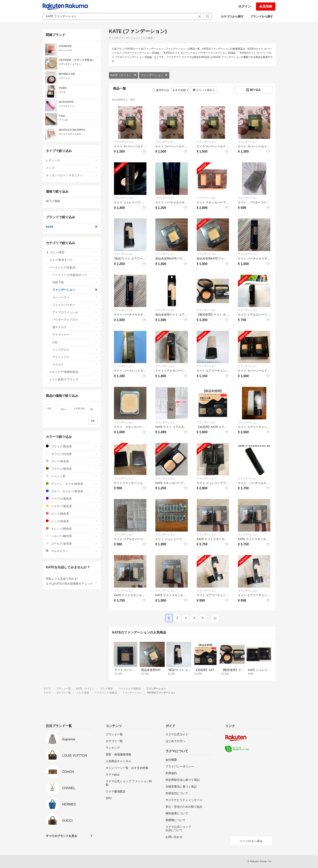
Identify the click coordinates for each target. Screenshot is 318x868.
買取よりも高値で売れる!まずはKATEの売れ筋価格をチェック (72, 581)
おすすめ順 (180, 90)
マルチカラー (72, 551)
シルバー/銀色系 (72, 536)
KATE (72, 227)
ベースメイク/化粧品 (73, 267)
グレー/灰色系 (72, 461)
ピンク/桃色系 (72, 514)
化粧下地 (75, 282)
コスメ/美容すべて (73, 260)
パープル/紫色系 (72, 499)
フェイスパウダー (75, 305)
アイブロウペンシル (75, 312)
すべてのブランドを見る (61, 836)
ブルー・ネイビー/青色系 (72, 491)
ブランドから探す (262, 16)
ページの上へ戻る (251, 841)
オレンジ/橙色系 (72, 529)
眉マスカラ (75, 327)
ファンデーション (154, 75)
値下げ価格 (72, 201)
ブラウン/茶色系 (72, 469)
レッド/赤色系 (72, 521)
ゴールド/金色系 (72, 543)
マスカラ (75, 365)
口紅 (75, 342)
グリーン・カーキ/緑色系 (72, 484)
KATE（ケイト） (124, 75)
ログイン (245, 6)
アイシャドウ (75, 357)
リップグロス (75, 350)
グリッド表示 (204, 90)
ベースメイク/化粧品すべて (75, 275)
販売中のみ (161, 90)
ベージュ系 (72, 476)
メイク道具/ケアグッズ (73, 379)
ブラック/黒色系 (72, 446)
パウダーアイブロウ (75, 320)
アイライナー (75, 335)
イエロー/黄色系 (72, 506)
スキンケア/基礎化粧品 (73, 372)
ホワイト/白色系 (72, 454)
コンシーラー (75, 297)
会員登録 (266, 6)
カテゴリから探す (232, 16)
